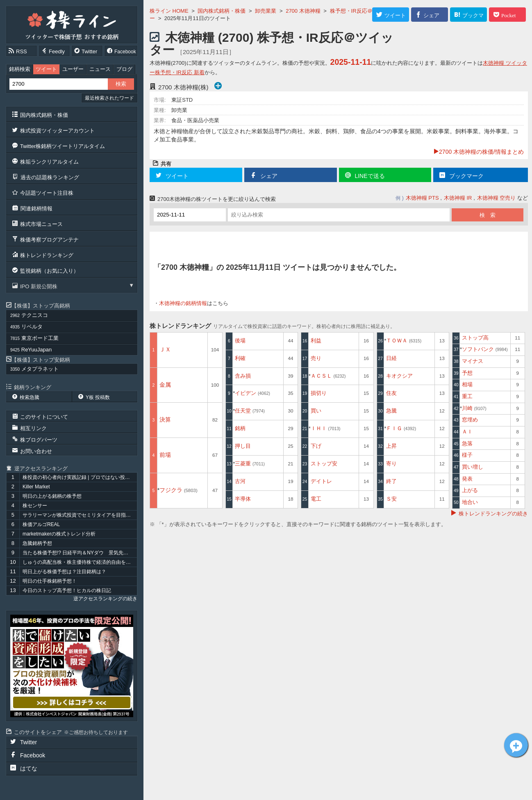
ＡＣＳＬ (328, 376)
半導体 (243, 499)
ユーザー (73, 69)
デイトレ (321, 481)
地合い (470, 502)
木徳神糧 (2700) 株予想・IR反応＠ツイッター (272, 44)
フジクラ (178, 490)
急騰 (391, 411)
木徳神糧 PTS (422, 198)
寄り (391, 464)
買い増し (473, 467)
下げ (316, 446)
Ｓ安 (391, 499)
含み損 (243, 376)
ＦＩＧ (401, 428)
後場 (240, 341)
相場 (467, 384)
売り (316, 358)
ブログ (124, 69)
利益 (316, 341)
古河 (240, 481)
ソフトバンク (485, 349)
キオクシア (399, 376)
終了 (391, 481)
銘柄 (240, 428)
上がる (470, 490)
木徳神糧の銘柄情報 (183, 303)
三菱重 (250, 464)
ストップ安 (324, 464)
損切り (319, 393)
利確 (240, 358)
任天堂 (250, 411)
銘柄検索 (20, 69)
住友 (391, 393)
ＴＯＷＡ (404, 341)
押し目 (243, 446)
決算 (165, 419)
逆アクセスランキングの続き (105, 599)
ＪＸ (165, 349)
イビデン (252, 393)
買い (316, 411)
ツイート (46, 69)
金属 (165, 385)
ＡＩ (467, 432)
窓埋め (470, 420)
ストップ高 (475, 338)
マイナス (473, 361)
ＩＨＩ (326, 428)
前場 (165, 455)
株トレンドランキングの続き (493, 514)
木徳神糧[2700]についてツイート (516, 745)
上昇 (391, 446)
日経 (391, 358)
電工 (316, 499)
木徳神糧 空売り (497, 198)
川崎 (474, 408)
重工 (467, 396)
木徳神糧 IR (458, 198)
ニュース (100, 69)
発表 (467, 479)
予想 (467, 373)
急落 (467, 443)
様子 (467, 455)
